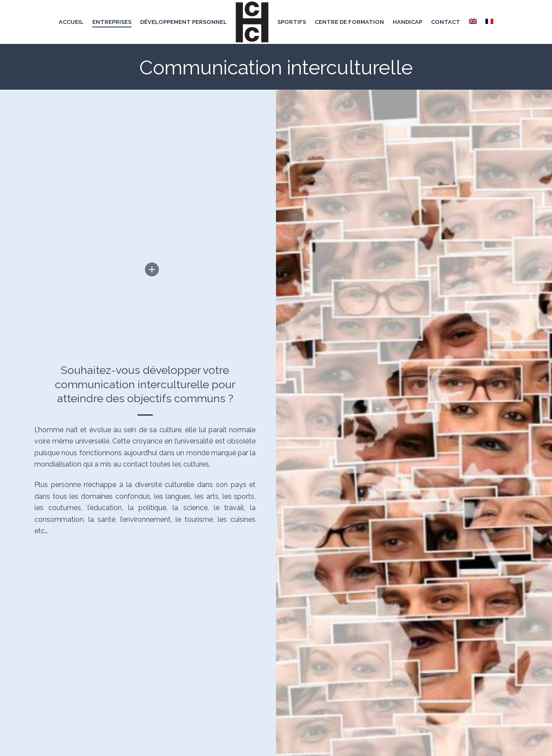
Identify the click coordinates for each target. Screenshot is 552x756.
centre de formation (349, 22)
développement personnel (183, 22)
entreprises (112, 22)
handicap (407, 22)
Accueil (71, 22)
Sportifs (292, 22)
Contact (446, 22)
